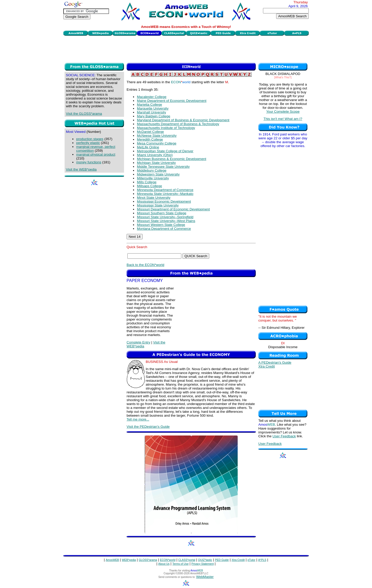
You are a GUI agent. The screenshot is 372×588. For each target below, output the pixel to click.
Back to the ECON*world (145, 265)
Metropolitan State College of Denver (165, 151)
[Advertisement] (186, 49)
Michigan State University (156, 163)
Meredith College (150, 139)
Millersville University (153, 178)
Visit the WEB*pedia (81, 169)
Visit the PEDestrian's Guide (148, 427)
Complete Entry (138, 342)
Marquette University (153, 108)
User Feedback (284, 436)
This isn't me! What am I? (283, 119)
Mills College (147, 182)
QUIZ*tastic (205, 560)
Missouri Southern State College (162, 213)
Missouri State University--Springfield (165, 217)
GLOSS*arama (148, 560)
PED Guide (222, 560)
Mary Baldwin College (154, 116)
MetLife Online (148, 147)
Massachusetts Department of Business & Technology (178, 124)
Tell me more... (138, 419)
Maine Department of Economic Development (172, 101)
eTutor (251, 560)
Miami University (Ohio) (155, 155)
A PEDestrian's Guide (275, 362)
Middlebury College (152, 170)
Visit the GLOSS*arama (84, 114)
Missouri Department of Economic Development (173, 209)
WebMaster (205, 577)
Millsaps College (149, 186)
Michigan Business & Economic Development (172, 159)
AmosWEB (112, 560)
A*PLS (262, 560)
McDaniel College (150, 132)
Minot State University (154, 198)
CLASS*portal (187, 560)
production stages (90, 139)
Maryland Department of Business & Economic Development (183, 120)
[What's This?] (283, 77)
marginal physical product (96, 154)
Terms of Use (180, 564)
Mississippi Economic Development (164, 201)
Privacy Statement (203, 564)
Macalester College (152, 97)
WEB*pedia (129, 560)
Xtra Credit (267, 366)
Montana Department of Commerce (164, 229)
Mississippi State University (158, 205)
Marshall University (152, 112)
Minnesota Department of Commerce (165, 190)
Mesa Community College (157, 143)
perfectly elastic (88, 143)
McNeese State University (157, 136)
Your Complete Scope (283, 112)
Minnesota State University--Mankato (165, 194)
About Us (164, 564)
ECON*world (168, 560)
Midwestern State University (158, 174)
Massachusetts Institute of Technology (166, 128)
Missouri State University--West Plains (166, 221)
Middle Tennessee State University (163, 167)
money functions (89, 162)
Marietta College (149, 105)
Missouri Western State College (161, 225)
